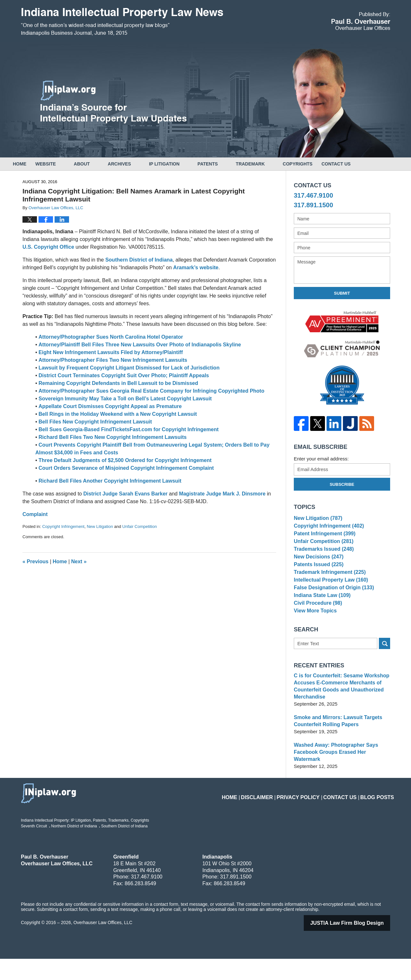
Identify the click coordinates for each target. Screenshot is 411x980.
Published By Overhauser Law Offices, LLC (361, 21)
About (100, 164)
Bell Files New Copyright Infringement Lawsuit (95, 422)
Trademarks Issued (322, 559)
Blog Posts (379, 815)
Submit (342, 293)
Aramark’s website (196, 267)
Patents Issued (317, 579)
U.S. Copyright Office (48, 247)
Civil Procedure (316, 628)
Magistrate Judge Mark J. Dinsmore (222, 494)
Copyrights (316, 164)
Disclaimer (275, 815)
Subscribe (342, 484)
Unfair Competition (140, 526)
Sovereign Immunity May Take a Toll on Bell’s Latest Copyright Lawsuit (125, 399)
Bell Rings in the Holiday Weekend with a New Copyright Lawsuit (118, 414)
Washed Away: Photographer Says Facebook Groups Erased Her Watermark (341, 777)
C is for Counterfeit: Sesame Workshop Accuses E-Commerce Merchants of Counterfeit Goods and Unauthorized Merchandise (339, 714)
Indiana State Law (320, 618)
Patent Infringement (323, 539)
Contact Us (363, 164)
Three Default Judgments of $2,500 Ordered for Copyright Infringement (125, 460)
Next (79, 561)
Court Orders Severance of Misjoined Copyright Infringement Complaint (126, 468)
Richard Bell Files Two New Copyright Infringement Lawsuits (113, 437)
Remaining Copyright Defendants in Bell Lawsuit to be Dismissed (118, 383)
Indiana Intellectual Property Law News (122, 22)
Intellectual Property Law (329, 598)
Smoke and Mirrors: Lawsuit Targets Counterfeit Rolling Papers (335, 749)
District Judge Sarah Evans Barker (125, 494)
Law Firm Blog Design (355, 944)
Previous (35, 561)
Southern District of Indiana (139, 260)
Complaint (35, 514)
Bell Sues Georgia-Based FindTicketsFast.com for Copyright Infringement (129, 429)
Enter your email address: (321, 459)
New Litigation (100, 526)
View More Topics (314, 638)
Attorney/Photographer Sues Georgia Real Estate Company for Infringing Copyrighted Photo (151, 391)
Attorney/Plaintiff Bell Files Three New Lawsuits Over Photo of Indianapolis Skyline (140, 345)
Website (64, 164)
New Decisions (317, 569)
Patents (226, 164)
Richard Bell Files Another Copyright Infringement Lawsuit (110, 481)
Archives (137, 164)
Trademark (268, 164)
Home (29, 164)
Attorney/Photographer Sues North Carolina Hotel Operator (111, 337)
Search (385, 672)
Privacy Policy (311, 815)
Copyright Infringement (63, 526)
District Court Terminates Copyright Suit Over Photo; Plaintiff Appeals (124, 375)
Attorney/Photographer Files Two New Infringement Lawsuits (113, 360)
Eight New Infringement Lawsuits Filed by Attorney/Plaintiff (111, 352)
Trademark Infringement (328, 588)
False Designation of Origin (331, 608)
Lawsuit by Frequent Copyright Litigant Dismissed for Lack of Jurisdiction (129, 368)
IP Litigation (182, 164)
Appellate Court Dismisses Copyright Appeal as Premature (110, 406)
